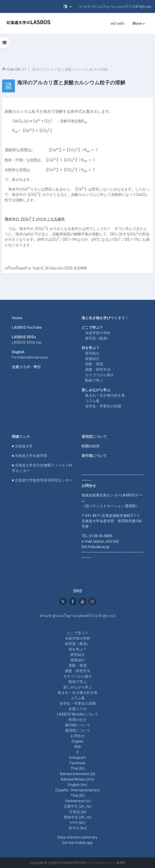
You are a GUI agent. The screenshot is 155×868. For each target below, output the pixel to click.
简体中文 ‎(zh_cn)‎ (78, 817)
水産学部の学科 (98, 333)
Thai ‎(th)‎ (78, 768)
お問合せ (78, 736)
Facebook (77, 763)
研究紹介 (92, 353)
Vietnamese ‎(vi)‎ (78, 801)
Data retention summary (77, 837)
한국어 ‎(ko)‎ (78, 828)
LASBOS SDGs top (27, 342)
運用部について (94, 437)
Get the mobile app (77, 843)
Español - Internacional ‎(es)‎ (77, 790)
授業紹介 (92, 359)
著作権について (94, 456)
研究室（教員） (98, 338)
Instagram (77, 758)
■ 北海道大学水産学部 (30, 456)
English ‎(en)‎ (78, 785)
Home (17, 318)
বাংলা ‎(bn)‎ (77, 823)
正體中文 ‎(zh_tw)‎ (77, 806)
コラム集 (92, 401)
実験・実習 (94, 364)
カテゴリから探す (100, 375)
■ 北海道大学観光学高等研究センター (42, 480)
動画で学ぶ (94, 380)
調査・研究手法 (98, 369)
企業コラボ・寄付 (26, 367)
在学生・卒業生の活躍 (103, 406)
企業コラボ (78, 709)
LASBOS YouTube (27, 327)
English (77, 741)
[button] (67, 6)
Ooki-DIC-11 (17, 69)
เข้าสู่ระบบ (143, 6)
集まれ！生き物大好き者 (105, 395)
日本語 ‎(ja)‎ (78, 812)
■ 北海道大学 (22, 446)
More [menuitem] (137, 23)
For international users (30, 357)
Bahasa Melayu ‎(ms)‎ (78, 779)
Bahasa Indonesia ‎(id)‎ (78, 774)
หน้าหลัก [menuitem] (117, 23)
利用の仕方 (91, 446)
